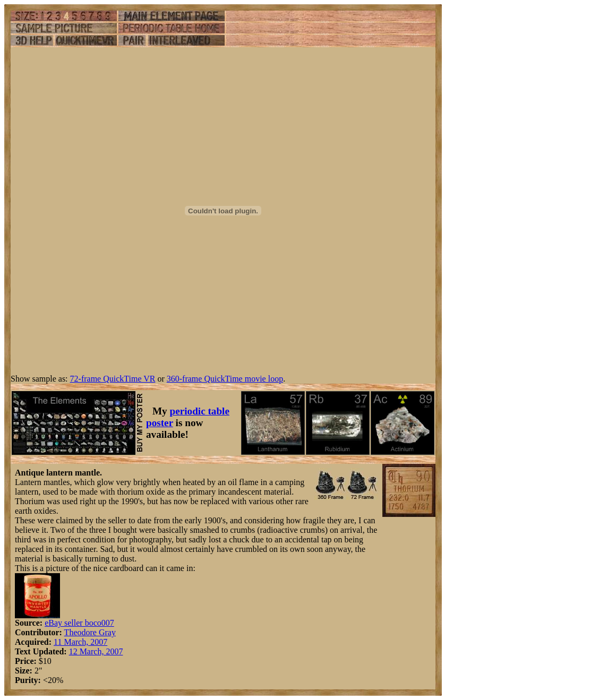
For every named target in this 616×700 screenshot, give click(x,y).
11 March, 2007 (80, 642)
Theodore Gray (90, 632)
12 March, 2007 (96, 651)
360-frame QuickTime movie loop (225, 379)
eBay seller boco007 (79, 623)
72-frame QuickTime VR (113, 379)
